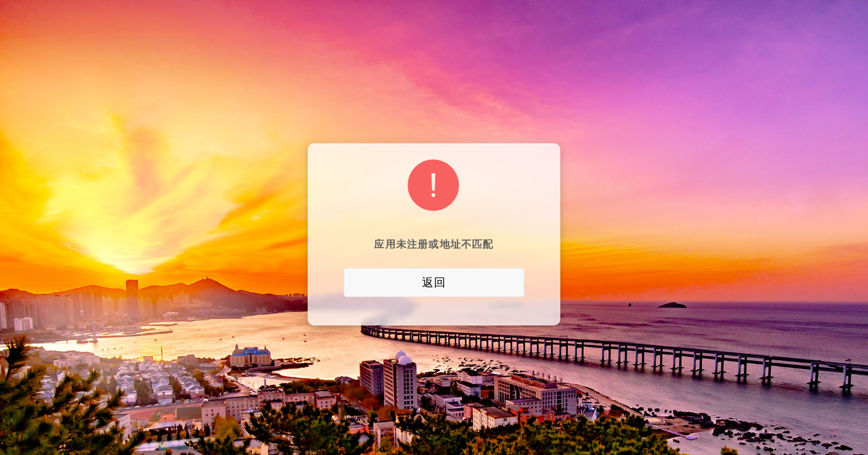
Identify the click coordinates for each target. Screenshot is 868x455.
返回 (434, 282)
